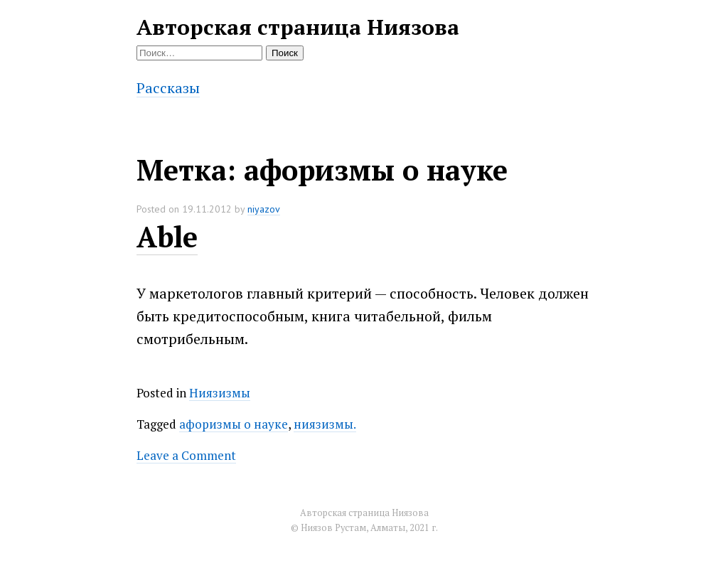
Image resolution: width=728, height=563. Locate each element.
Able (167, 236)
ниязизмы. (325, 424)
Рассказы (168, 88)
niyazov (264, 209)
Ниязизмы (220, 393)
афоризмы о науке (234, 424)
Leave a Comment (186, 455)
